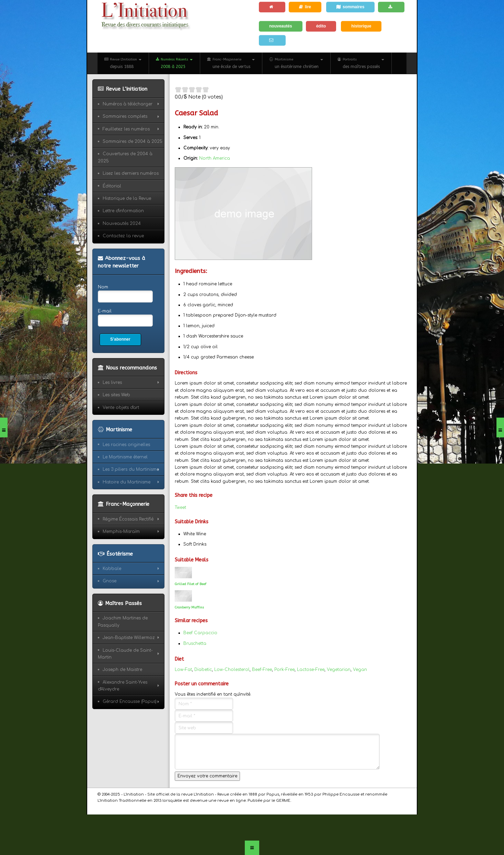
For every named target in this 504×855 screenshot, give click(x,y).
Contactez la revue (123, 236)
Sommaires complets (125, 116)
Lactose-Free (311, 670)
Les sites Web (116, 395)
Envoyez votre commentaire (207, 776)
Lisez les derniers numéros (131, 173)
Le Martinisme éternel (125, 457)
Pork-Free (284, 670)
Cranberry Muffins (189, 607)
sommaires (350, 7)
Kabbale (112, 569)
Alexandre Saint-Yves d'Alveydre (123, 686)
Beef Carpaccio (200, 633)
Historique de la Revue (127, 198)
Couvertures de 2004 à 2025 (125, 157)
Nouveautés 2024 (122, 224)
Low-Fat (183, 670)
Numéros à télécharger (128, 104)
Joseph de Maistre (122, 670)
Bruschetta (195, 643)
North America (215, 158)
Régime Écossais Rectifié (128, 519)
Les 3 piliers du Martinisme (131, 469)
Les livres (112, 383)
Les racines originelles (126, 445)
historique (361, 26)
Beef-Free (262, 670)
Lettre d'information (123, 211)
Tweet (180, 508)
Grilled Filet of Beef (191, 584)
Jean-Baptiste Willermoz (129, 638)
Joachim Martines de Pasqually (123, 622)
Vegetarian (339, 670)
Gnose (110, 581)
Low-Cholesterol (232, 670)
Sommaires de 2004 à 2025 (133, 141)
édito (321, 26)
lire (305, 7)
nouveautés (281, 26)
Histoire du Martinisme (127, 482)
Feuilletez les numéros (126, 129)
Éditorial (112, 186)
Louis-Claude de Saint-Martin (125, 654)
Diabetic (203, 670)
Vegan (360, 670)
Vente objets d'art (121, 408)
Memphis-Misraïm (121, 532)
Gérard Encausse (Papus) (130, 702)
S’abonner (120, 339)
